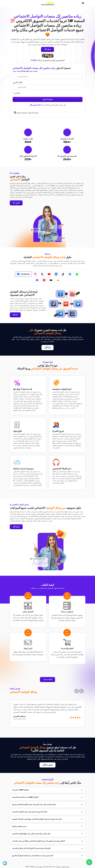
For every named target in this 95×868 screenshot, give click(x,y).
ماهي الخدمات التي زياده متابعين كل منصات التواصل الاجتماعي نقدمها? (34, 805)
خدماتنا (15, 315)
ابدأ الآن (48, 348)
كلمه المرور (17, 82)
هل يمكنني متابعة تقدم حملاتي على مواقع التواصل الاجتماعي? (31, 834)
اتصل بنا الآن (47, 765)
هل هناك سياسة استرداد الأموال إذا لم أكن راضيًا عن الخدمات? (31, 848)
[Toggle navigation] (83, 3)
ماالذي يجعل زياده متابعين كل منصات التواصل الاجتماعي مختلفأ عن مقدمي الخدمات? (38, 841)
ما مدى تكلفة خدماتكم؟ (19, 827)
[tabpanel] (28, 304)
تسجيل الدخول (48, 99)
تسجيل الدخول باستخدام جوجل (26, 113)
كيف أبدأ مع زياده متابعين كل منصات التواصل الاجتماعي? (30, 812)
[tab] (23, 274)
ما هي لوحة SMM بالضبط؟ (20, 790)
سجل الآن (48, 49)
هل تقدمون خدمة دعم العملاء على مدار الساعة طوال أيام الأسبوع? (33, 856)
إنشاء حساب (17, 71)
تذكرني (16, 93)
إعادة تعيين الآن (35, 105)
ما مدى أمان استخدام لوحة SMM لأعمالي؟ (25, 797)
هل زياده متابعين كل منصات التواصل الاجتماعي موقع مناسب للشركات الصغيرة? (37, 819)
